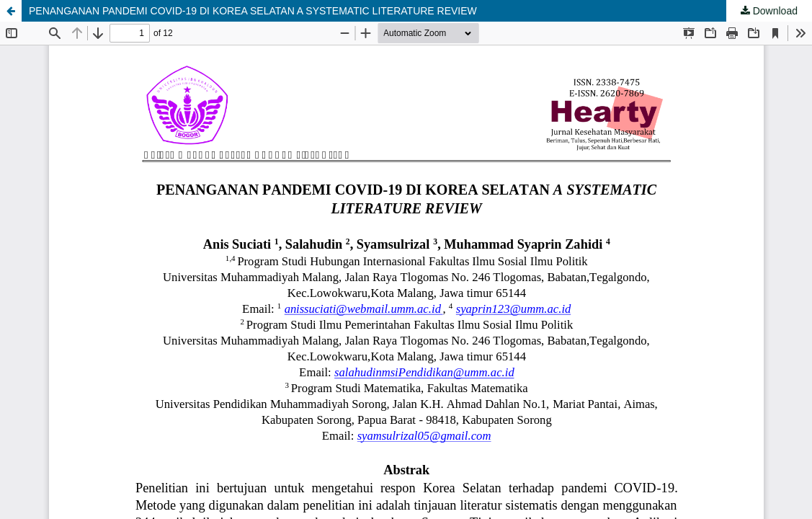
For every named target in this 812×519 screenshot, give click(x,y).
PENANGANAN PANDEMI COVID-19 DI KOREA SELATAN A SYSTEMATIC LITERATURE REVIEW (253, 11)
